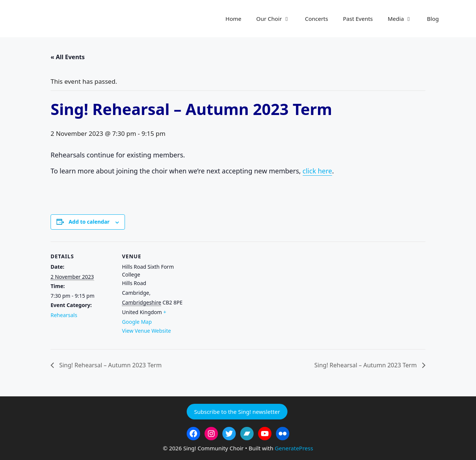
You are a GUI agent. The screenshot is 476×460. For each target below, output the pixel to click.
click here (317, 171)
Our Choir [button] (277, 19)
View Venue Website (147, 331)
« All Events (68, 57)
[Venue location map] (233, 293)
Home (233, 19)
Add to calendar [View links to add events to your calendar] (89, 222)
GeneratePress (294, 448)
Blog (433, 19)
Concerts (316, 19)
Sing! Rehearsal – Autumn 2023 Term (110, 365)
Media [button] (404, 19)
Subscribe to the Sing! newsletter (237, 412)
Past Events (358, 19)
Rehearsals (64, 315)
